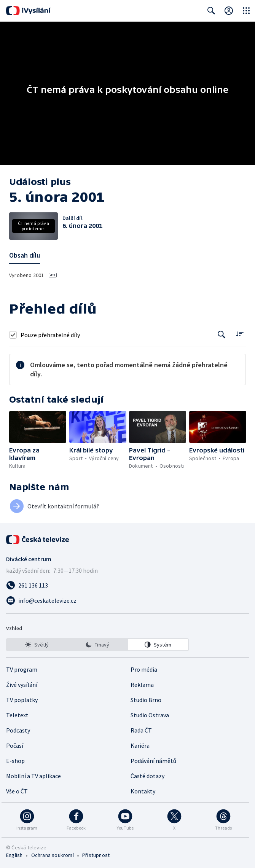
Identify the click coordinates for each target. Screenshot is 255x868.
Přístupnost (96, 855)
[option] (37, 645)
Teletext (17, 715)
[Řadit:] (240, 334)
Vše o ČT (17, 791)
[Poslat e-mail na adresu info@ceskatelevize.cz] (127, 600)
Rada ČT (141, 730)
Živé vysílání (22, 685)
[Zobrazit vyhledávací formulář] (211, 11)
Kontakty (143, 791)
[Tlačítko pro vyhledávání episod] (222, 335)
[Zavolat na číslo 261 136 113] (127, 585)
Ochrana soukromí (53, 855)
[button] (38, 427)
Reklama (142, 685)
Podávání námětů (153, 761)
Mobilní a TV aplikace (33, 776)
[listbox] (97, 645)
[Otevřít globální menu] (246, 11)
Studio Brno (146, 700)
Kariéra (140, 745)
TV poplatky (22, 700)
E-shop (15, 761)
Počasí (15, 745)
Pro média (144, 669)
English (14, 855)
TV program (22, 669)
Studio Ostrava (150, 715)
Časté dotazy (147, 776)
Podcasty (18, 730)
